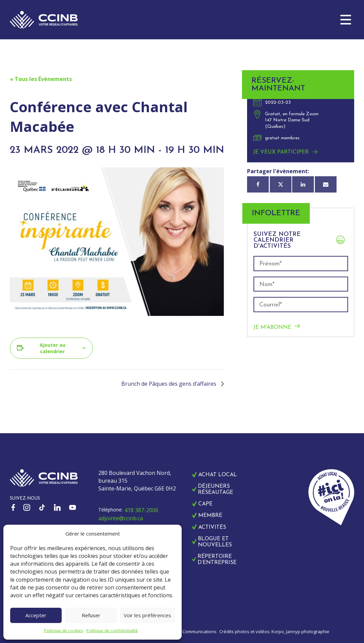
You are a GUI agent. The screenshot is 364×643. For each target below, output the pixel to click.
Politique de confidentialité (112, 631)
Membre (210, 516)
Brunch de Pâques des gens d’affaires (169, 384)
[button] (346, 20)
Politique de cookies (64, 631)
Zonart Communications (192, 631)
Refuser (91, 615)
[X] (281, 184)
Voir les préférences (147, 615)
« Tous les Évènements (41, 79)
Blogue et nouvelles (215, 542)
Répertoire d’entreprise (217, 560)
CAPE (205, 504)
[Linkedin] (303, 184)
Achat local (218, 475)
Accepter (36, 615)
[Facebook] (258, 184)
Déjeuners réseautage (216, 489)
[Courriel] (326, 184)
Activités (212, 527)
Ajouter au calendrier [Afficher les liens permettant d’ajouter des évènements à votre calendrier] (53, 348)
